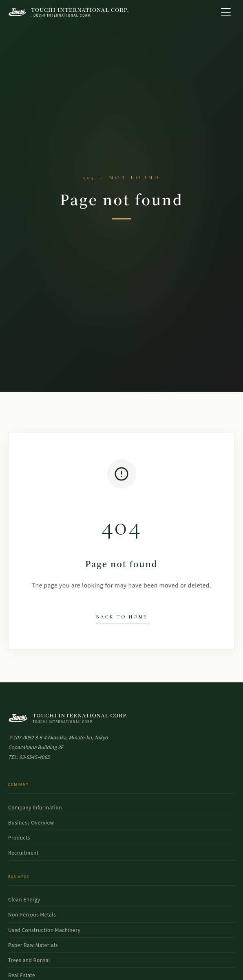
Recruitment (23, 852)
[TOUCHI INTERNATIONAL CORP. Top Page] (69, 12)
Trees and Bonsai (29, 960)
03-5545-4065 (34, 757)
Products (19, 837)
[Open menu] (226, 12)
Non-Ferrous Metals (32, 914)
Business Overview (31, 822)
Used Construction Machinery (44, 930)
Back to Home (122, 617)
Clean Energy (24, 899)
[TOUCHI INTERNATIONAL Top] (121, 718)
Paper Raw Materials (33, 945)
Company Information (35, 807)
